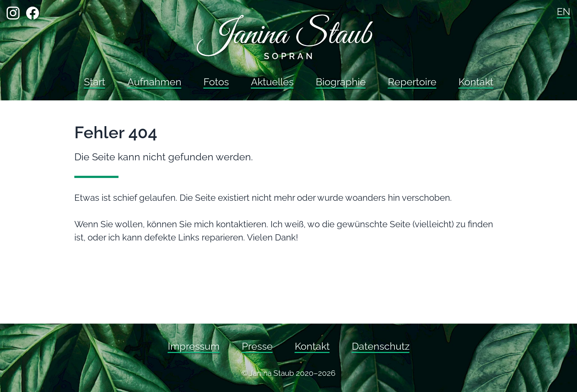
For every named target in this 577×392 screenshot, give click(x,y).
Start (95, 82)
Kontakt (476, 82)
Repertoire (412, 82)
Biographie (341, 82)
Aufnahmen (154, 82)
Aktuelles (272, 82)
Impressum (194, 346)
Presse (257, 346)
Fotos (216, 82)
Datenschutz (381, 346)
